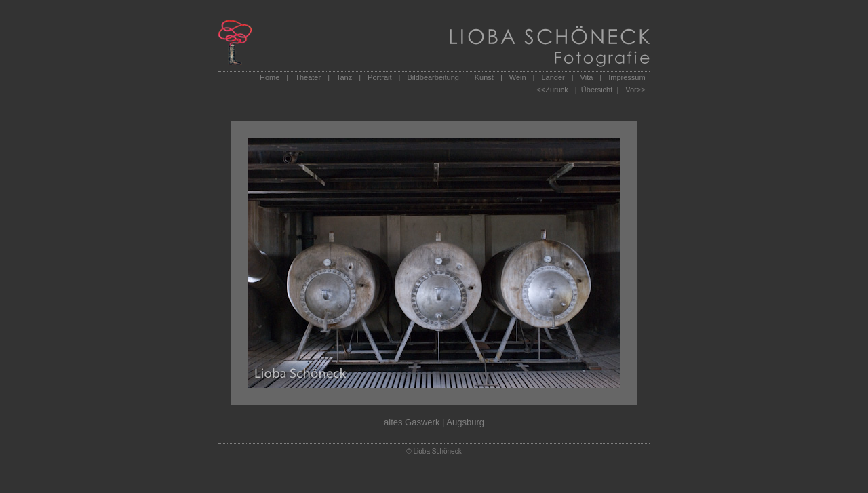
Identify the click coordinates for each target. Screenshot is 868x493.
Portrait (379, 77)
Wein (518, 77)
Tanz (344, 77)
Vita (587, 77)
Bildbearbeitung (433, 77)
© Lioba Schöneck (434, 451)
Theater (308, 77)
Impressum (627, 77)
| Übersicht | (597, 90)
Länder (553, 77)
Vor (631, 90)
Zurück (557, 90)
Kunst (484, 77)
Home (270, 77)
